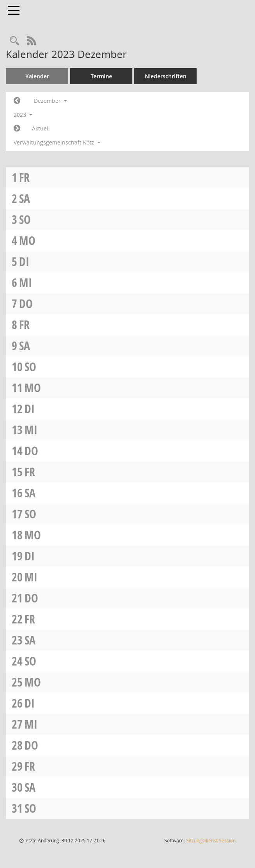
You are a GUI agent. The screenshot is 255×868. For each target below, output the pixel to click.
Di (24, 261)
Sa (25, 198)
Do (26, 304)
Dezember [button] (50, 101)
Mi (25, 283)
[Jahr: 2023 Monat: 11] (17, 101)
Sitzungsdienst (211, 841)
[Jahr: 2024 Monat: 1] (17, 129)
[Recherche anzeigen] (14, 41)
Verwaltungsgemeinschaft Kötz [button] (57, 142)
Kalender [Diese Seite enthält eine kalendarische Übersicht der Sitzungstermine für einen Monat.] (37, 76)
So (25, 219)
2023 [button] (23, 115)
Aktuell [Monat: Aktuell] (41, 128)
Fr (24, 177)
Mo (27, 240)
